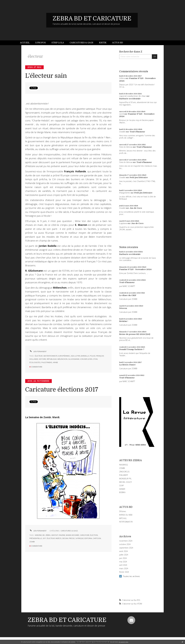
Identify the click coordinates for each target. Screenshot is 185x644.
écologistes (35, 362)
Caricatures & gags (81, 43)
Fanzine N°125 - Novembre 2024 (135, 269)
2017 (44, 538)
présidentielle (36, 538)
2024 (72, 356)
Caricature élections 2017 (62, 390)
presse (72, 538)
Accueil (25, 43)
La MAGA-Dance (127, 365)
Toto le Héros (126, 147)
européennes (64, 356)
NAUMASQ (124, 465)
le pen (78, 356)
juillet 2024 (124, 555)
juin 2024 (123, 558)
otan (95, 359)
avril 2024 (123, 565)
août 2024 (123, 551)
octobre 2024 (125, 544)
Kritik (103, 43)
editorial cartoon (93, 538)
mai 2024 (123, 562)
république (52, 359)
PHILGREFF (124, 475)
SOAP (121, 486)
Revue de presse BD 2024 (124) (135, 334)
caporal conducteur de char (133, 96)
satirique (80, 538)
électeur (39, 356)
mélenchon (62, 359)
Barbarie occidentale (130, 99)
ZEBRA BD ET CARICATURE (92, 19)
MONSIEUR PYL (125, 479)
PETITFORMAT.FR (126, 522)
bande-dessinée (73, 535)
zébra (48, 535)
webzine (38, 535)
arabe (55, 362)
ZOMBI (122, 468)
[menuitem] (26, 43)
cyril (121, 114)
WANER (122, 489)
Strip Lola (58, 43)
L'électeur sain (46, 76)
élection (94, 535)
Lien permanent (38, 351)
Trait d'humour (137, 132)
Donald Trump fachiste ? (132, 349)
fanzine (62, 535)
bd (44, 535)
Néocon (123, 308)
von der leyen (86, 359)
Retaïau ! (124, 321)
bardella (85, 356)
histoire (42, 359)
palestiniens (47, 362)
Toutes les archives (131, 576)
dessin (65, 538)
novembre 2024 (126, 541)
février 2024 (124, 572)
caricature (85, 535)
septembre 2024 (126, 548)
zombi (32, 542)
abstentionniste (50, 356)
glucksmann (74, 359)
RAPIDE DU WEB (126, 515)
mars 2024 (124, 569)
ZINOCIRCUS (124, 472)
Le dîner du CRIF (128, 295)
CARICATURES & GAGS (69, 531)
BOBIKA (122, 492)
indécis (59, 538)
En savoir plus (124, 642)
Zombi (122, 132)
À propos (40, 43)
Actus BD (118, 43)
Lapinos (123, 223)
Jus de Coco (136, 208)
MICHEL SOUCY (126, 482)
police (93, 356)
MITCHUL (123, 518)
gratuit (55, 535)
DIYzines (123, 511)
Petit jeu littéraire (139, 177)
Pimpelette (125, 193)
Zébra (122, 78)
